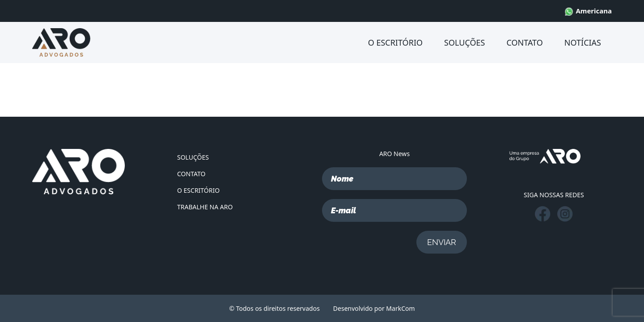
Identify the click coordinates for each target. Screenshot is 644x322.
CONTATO (524, 42)
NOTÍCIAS (583, 42)
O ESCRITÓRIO (395, 42)
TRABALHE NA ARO (205, 207)
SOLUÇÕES (464, 42)
